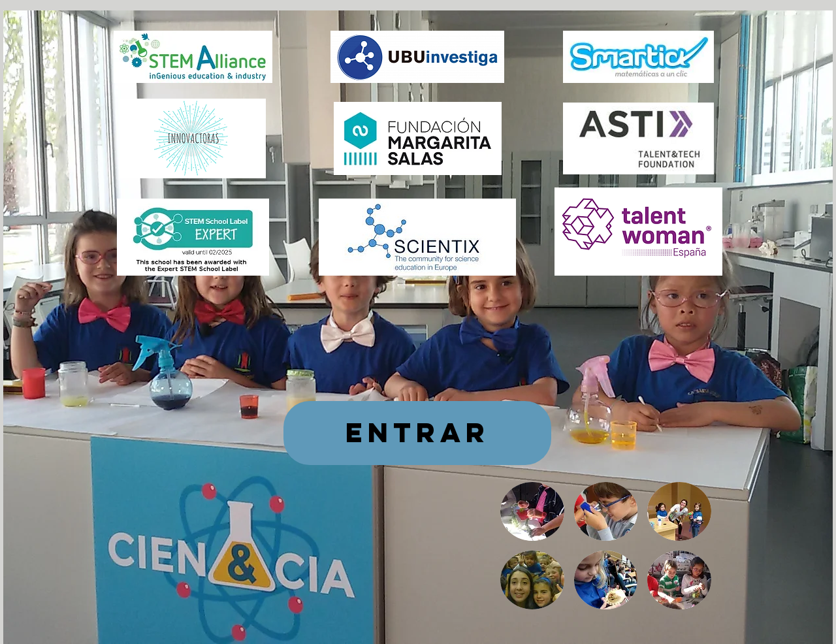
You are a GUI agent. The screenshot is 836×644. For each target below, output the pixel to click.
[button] (532, 511)
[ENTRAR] (417, 433)
